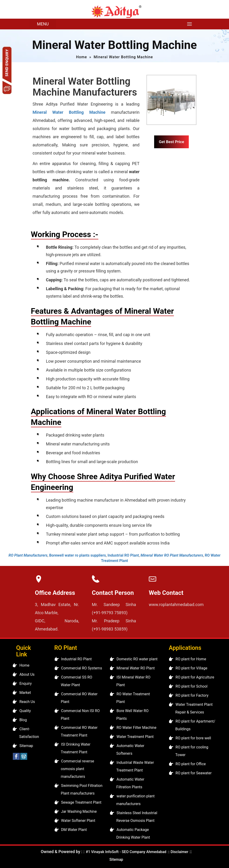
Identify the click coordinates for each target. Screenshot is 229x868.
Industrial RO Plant (123, 555)
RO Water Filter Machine (136, 728)
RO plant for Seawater (194, 773)
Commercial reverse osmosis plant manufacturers (78, 769)
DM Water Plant (74, 830)
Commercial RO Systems (82, 668)
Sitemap (26, 746)
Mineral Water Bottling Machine (69, 112)
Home (81, 57)
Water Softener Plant (78, 821)
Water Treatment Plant (135, 737)
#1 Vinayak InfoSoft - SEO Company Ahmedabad (126, 852)
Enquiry (25, 684)
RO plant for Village (191, 668)
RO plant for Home (191, 659)
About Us (27, 674)
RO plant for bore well (193, 738)
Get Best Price (171, 142)
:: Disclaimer (177, 852)
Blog (23, 720)
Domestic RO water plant (137, 659)
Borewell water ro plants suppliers (77, 555)
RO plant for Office (191, 764)
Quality (25, 711)
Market (25, 693)
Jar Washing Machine (79, 811)
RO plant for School (191, 686)
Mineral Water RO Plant (136, 668)
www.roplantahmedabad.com (176, 604)
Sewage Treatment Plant (81, 802)
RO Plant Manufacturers (28, 555)
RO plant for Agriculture (195, 677)
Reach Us (27, 702)
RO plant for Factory (192, 695)
